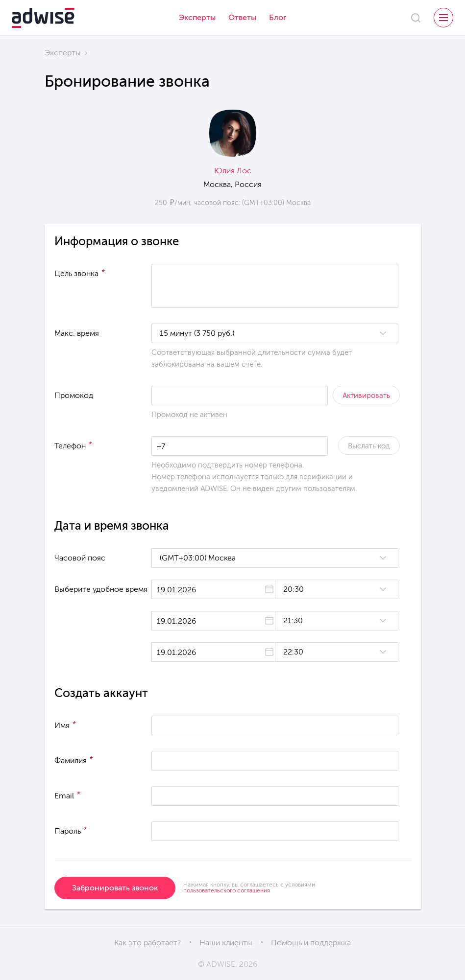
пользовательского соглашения (227, 890)
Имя (65, 724)
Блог (278, 17)
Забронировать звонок (115, 888)
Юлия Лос (233, 171)
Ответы (242, 17)
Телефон (73, 445)
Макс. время (77, 333)
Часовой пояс (80, 558)
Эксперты (197, 17)
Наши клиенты (226, 943)
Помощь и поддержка (311, 943)
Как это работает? (147, 943)
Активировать (366, 396)
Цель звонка (80, 273)
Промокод (74, 395)
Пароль (71, 830)
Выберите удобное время (101, 589)
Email (67, 795)
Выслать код (369, 446)
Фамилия (74, 760)
